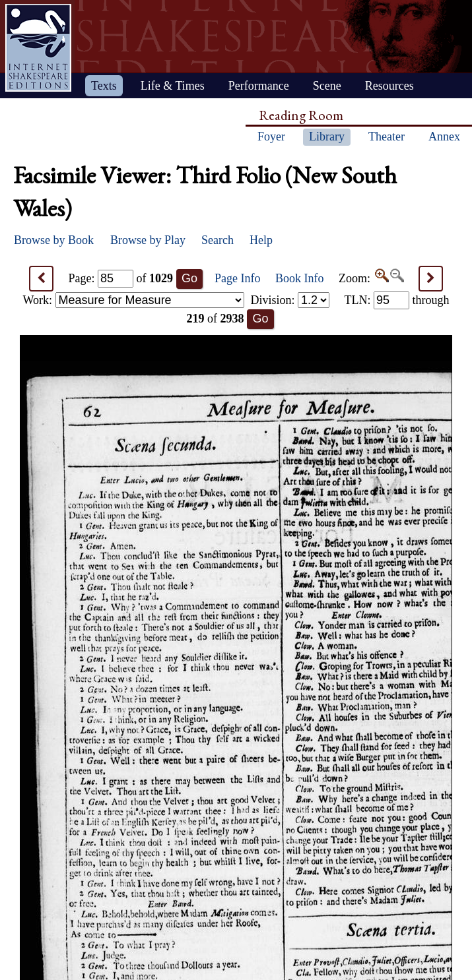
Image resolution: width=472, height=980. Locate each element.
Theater (387, 137)
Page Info (237, 278)
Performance (259, 86)
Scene (327, 86)
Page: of (121, 278)
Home (38, 48)
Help (261, 240)
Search (218, 240)
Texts (104, 86)
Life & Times (173, 86)
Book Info (300, 278)
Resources (389, 86)
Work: (134, 300)
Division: (290, 300)
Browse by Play (148, 240)
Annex (444, 137)
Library (327, 137)
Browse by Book (54, 240)
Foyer (271, 137)
